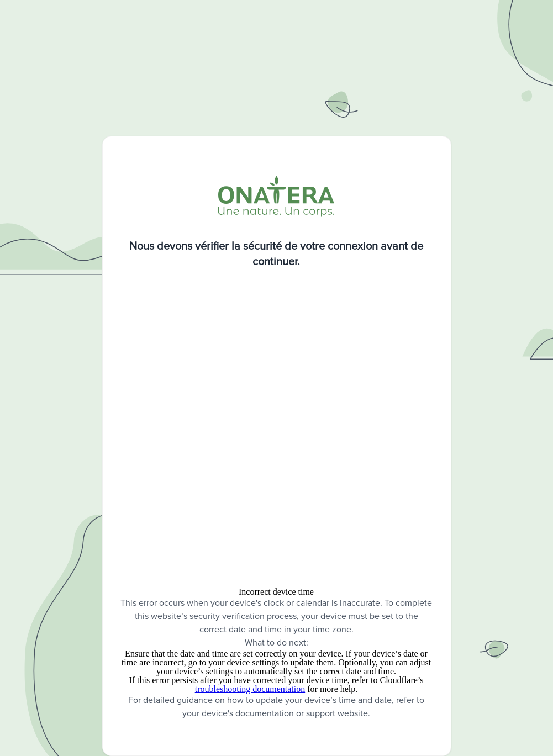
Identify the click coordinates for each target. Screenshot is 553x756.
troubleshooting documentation (250, 689)
